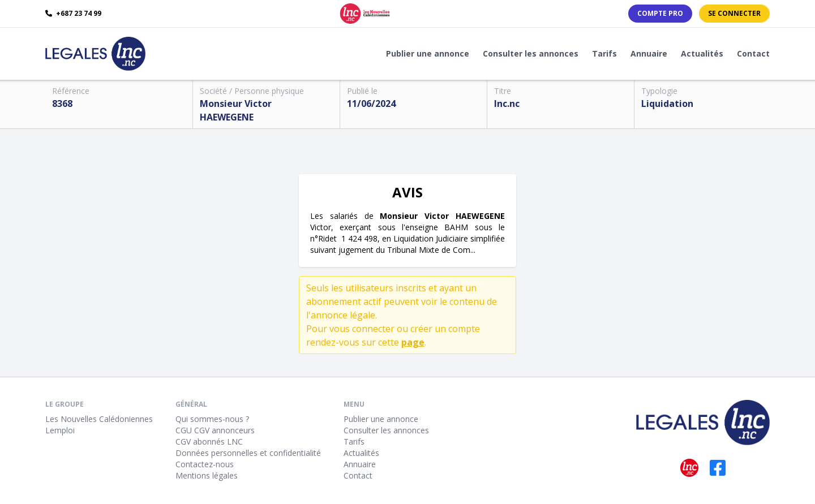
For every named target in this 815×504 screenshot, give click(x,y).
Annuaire (649, 53)
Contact (753, 53)
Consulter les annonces (531, 53)
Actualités (702, 53)
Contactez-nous (205, 464)
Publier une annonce (428, 53)
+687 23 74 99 (73, 14)
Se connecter (734, 13)
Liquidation (667, 104)
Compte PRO (660, 13)
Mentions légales (207, 475)
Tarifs (604, 53)
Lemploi (60, 430)
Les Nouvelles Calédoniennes (99, 419)
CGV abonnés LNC (209, 441)
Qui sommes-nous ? (212, 419)
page (413, 342)
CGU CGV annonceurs (215, 430)
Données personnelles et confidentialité (248, 453)
